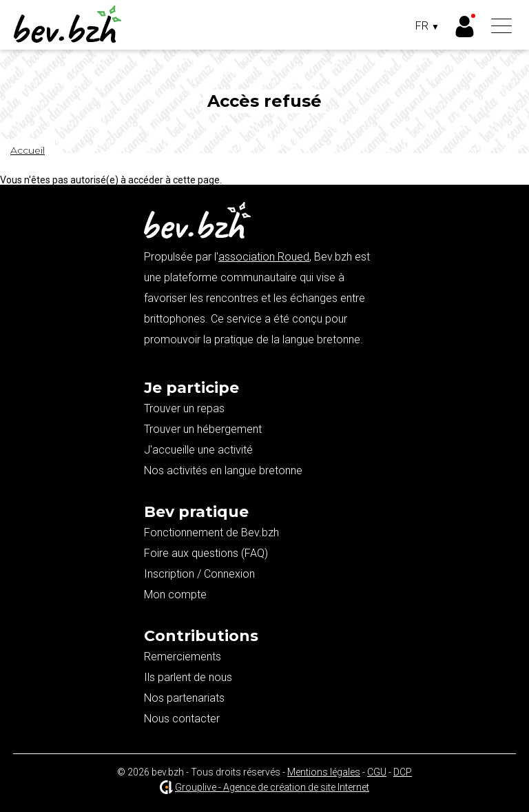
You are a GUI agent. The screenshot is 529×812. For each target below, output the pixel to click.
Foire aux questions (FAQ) (206, 553)
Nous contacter (182, 719)
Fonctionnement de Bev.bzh (211, 532)
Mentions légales (324, 772)
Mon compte (175, 595)
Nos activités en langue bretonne (223, 470)
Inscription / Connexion (199, 574)
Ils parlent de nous (188, 677)
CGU (377, 772)
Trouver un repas (184, 408)
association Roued (264, 257)
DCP (403, 772)
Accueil (28, 150)
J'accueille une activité (198, 450)
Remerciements (183, 657)
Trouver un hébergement (203, 429)
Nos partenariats (184, 698)
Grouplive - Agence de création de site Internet (272, 787)
